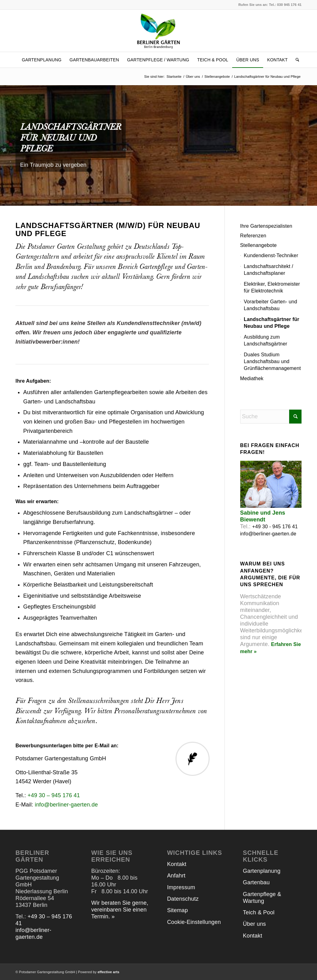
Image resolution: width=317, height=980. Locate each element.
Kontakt (177, 864)
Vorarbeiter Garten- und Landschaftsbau (271, 305)
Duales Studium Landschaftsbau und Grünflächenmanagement (272, 361)
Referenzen (253, 236)
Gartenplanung (262, 871)
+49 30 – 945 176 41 (54, 795)
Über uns (254, 924)
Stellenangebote (258, 245)
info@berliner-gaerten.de (66, 805)
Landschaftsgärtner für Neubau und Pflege (272, 323)
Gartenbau (256, 882)
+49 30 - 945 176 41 (275, 527)
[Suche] (295, 60)
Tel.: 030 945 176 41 (285, 5)
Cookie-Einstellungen (194, 922)
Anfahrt (176, 876)
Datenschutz (183, 899)
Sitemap (178, 910)
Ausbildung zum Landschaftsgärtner (266, 340)
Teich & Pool (259, 912)
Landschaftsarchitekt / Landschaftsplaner (269, 270)
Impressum (181, 887)
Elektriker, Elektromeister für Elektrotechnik (272, 287)
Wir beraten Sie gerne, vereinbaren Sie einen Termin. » (120, 910)
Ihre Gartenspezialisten (266, 226)
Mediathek (252, 378)
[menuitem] (41, 60)
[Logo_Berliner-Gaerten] (158, 31)
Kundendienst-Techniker (271, 255)
